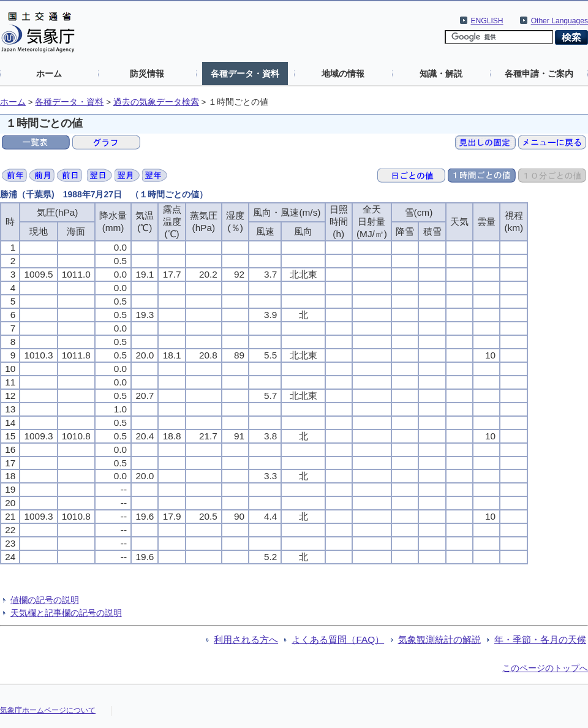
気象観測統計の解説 (439, 639)
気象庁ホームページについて (48, 710)
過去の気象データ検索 (156, 102)
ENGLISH (487, 21)
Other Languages (560, 21)
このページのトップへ (545, 668)
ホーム (49, 74)
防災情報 (147, 74)
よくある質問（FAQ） (338, 639)
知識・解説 (441, 74)
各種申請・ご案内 (539, 74)
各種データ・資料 (245, 74)
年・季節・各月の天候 (540, 639)
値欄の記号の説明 (45, 600)
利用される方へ (246, 639)
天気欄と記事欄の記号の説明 (66, 613)
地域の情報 (343, 74)
